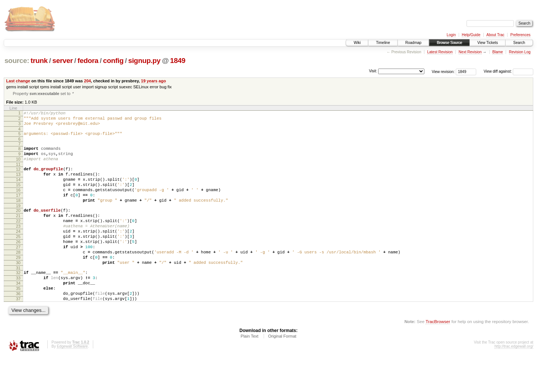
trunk (39, 61)
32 (18, 301)
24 (18, 252)
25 (18, 259)
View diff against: (508, 71)
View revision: (443, 71)
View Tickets (488, 43)
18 (18, 216)
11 (18, 173)
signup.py (145, 61)
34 (18, 314)
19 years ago (153, 81)
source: (17, 61)
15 (18, 197)
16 (18, 203)
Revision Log (520, 52)
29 (18, 284)
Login (451, 35)
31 (18, 297)
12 (18, 178)
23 (18, 246)
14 (18, 190)
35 (18, 320)
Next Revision (470, 52)
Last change (18, 81)
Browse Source (449, 43)
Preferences (521, 35)
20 (18, 227)
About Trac (495, 35)
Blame (497, 52)
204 (87, 81)
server (62, 61)
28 (18, 278)
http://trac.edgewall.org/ (514, 382)
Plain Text (249, 372)
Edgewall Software (72, 382)
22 (18, 240)
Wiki (357, 43)
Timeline (383, 43)
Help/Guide (471, 35)
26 (18, 265)
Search (519, 43)
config (113, 61)
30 (18, 290)
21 (18, 233)
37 (18, 333)
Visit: (373, 71)
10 (18, 167)
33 (18, 308)
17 (18, 209)
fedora (88, 61)
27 (18, 271)
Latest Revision (440, 52)
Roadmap (413, 43)
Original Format (282, 372)
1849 (178, 61)
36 (18, 327)
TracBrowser (438, 357)
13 (18, 184)
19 (18, 222)
